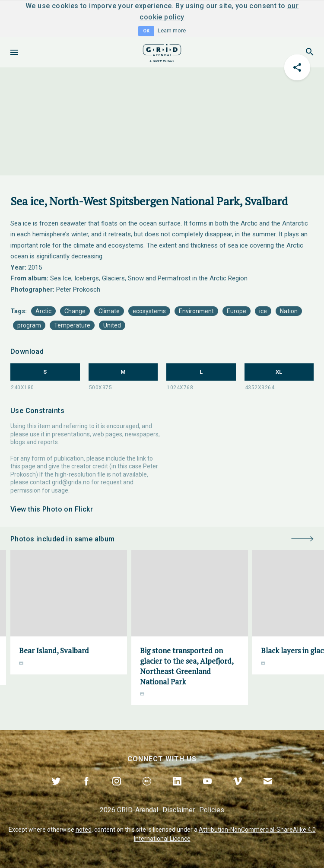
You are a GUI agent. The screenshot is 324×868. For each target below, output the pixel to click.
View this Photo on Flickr (52, 509)
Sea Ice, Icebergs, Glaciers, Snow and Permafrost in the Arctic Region (149, 278)
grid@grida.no (71, 482)
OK (146, 31)
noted (84, 830)
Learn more (172, 30)
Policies (212, 810)
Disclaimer (179, 810)
